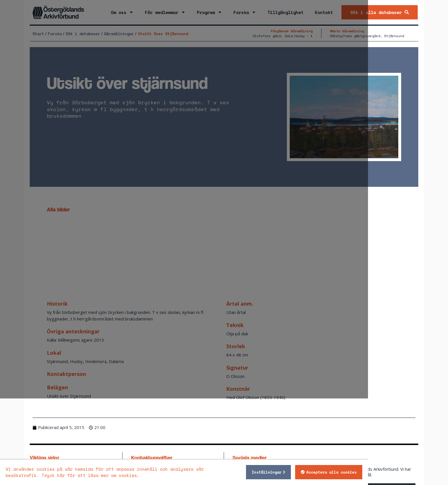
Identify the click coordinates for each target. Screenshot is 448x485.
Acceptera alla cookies (379, 472)
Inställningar (314, 472)
